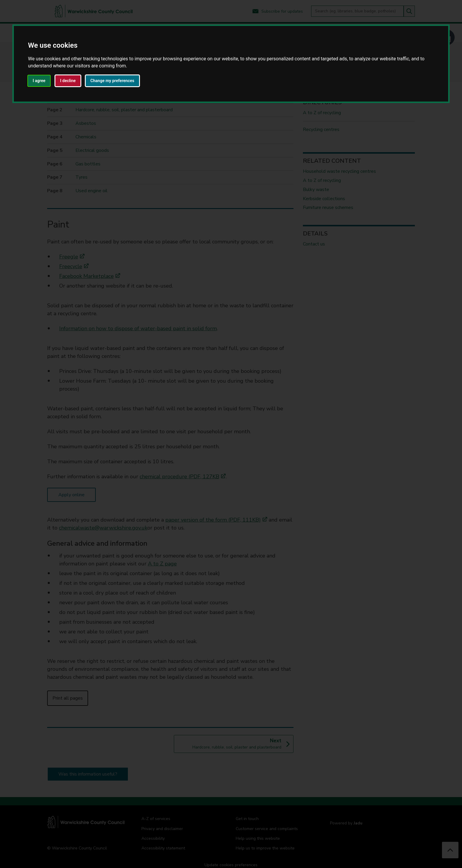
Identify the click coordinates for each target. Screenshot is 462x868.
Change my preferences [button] (112, 81)
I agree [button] (39, 81)
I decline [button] (68, 81)
